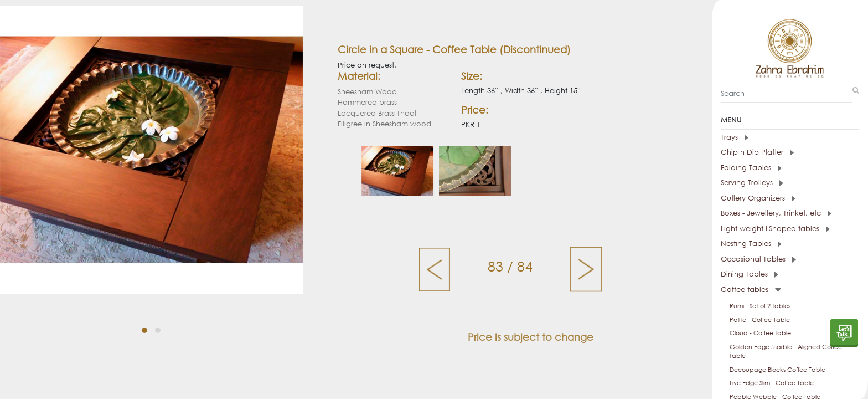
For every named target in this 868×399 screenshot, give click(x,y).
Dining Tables (750, 274)
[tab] (790, 137)
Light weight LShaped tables (775, 229)
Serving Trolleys (752, 183)
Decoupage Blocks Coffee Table (777, 370)
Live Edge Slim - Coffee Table (772, 383)
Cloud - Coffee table (760, 333)
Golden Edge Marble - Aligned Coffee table (786, 352)
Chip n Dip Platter (757, 152)
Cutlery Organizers (758, 198)
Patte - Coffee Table (760, 320)
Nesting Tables (751, 244)
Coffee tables (751, 290)
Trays (735, 137)
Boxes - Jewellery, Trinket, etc (776, 213)
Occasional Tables (758, 259)
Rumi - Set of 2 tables (760, 306)
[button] (144, 330)
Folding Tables (751, 168)
